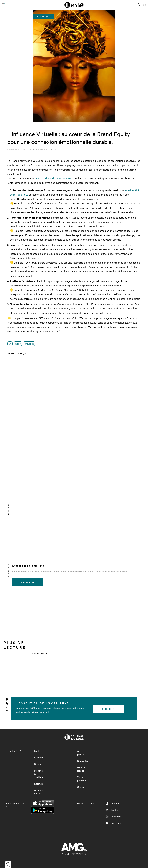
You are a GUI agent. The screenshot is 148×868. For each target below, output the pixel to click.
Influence (29, 344)
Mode (37, 751)
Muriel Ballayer (47, 149)
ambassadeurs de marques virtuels (55, 178)
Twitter (112, 810)
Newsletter (83, 761)
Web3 (18, 344)
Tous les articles (39, 653)
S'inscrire (28, 582)
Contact (81, 787)
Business (39, 757)
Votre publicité (82, 779)
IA (10, 344)
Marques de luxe (39, 792)
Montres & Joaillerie (39, 774)
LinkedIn (113, 803)
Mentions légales (82, 769)
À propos (81, 753)
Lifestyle (39, 784)
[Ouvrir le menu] (3, 5)
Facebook (113, 823)
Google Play (42, 810)
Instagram (113, 816)
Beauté (38, 764)
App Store (42, 803)
